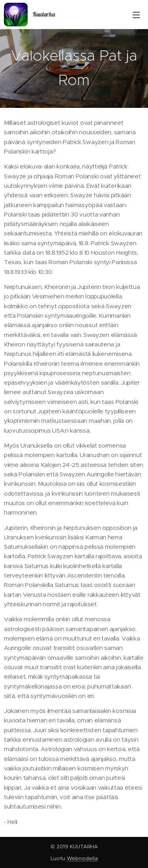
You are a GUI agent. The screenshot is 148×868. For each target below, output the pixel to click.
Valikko (136, 15)
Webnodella (82, 858)
